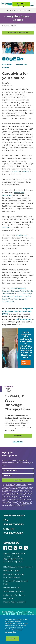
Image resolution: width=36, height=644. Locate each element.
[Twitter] (11, 59)
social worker (22, 235)
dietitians (6, 227)
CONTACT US (11, 543)
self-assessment (24, 319)
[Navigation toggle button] (32, 3)
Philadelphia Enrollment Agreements (14, 597)
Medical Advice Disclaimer (15, 602)
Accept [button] (12, 639)
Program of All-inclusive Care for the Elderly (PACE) (18, 311)
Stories (6, 68)
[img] (7, 4)
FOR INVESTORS (13, 533)
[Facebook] (4, 59)
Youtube (21, 548)
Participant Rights (11, 571)
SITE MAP (9, 529)
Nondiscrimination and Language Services (14, 576)
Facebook (5, 548)
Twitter (26, 548)
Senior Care (21, 65)
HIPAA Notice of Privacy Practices (18, 567)
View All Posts (18, 442)
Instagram (15, 548)
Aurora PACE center (20, 172)
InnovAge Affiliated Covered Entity (15, 583)
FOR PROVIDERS (13, 524)
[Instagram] (8, 59)
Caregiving (7, 65)
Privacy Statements (12, 588)
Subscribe (18, 480)
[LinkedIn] (15, 59)
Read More (24, 363)
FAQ (6, 520)
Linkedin (10, 548)
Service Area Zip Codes (13, 591)
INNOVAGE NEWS (14, 515)
